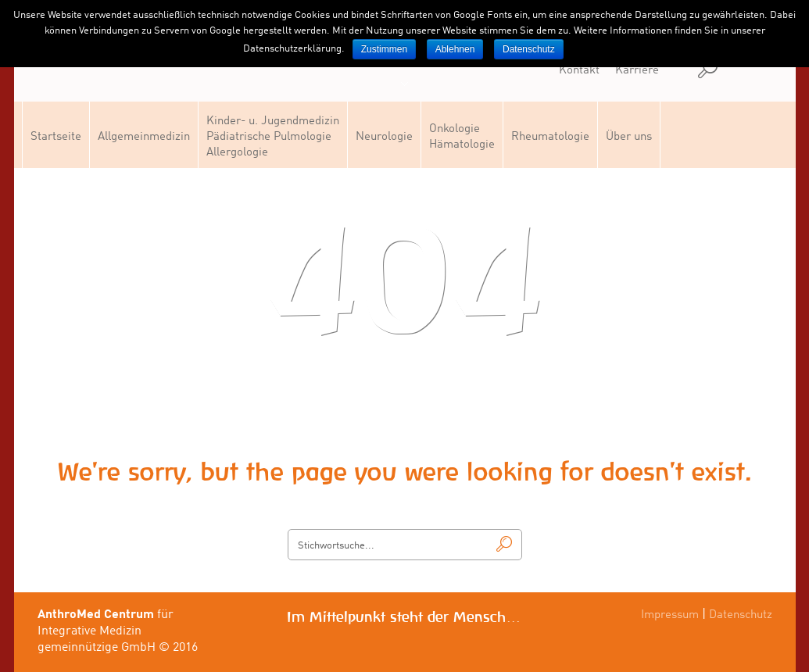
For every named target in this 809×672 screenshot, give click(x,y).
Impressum (670, 615)
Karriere (637, 71)
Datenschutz (741, 615)
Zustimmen (384, 49)
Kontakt (579, 71)
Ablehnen (455, 49)
